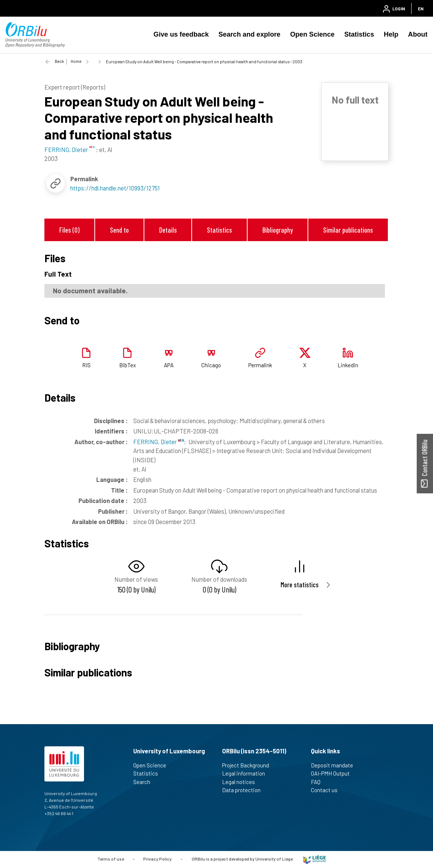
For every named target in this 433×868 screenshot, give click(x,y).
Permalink (260, 365)
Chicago (211, 365)
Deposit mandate (335, 765)
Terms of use (111, 859)
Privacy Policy (157, 859)
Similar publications (348, 230)
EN (421, 9)
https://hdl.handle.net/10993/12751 (115, 188)
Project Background (249, 765)
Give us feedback (181, 34)
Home (76, 61)
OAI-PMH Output (333, 773)
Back (59, 61)
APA (169, 365)
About (418, 34)
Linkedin (348, 365)
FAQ (319, 782)
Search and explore (249, 34)
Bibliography (278, 230)
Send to (119, 230)
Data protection (244, 790)
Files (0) (69, 230)
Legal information (247, 773)
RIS (86, 365)
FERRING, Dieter (159, 442)
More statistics (300, 585)
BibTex (127, 365)
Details (168, 230)
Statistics (359, 34)
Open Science (312, 34)
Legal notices (242, 782)
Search (145, 782)
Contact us (327, 790)
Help (391, 34)
